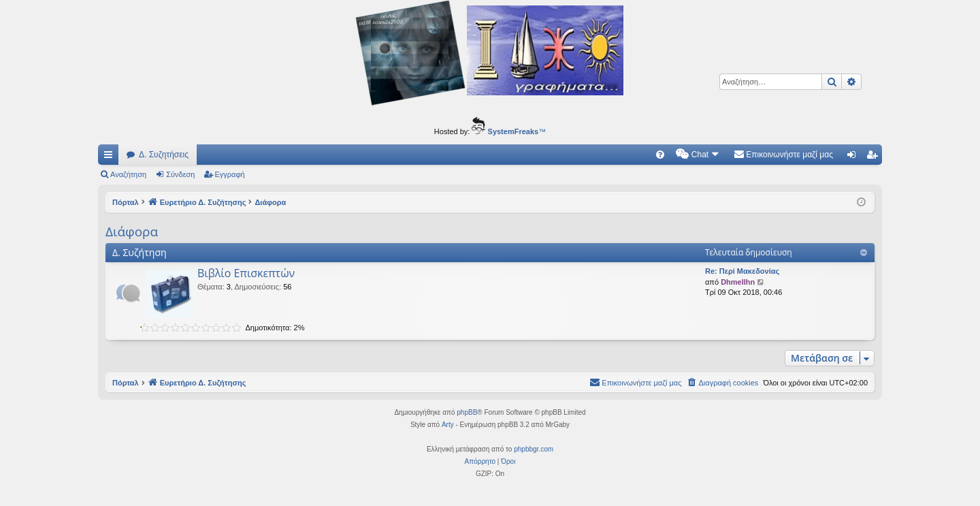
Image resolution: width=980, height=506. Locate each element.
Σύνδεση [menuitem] (854, 157)
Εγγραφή (230, 174)
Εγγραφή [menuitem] (875, 157)
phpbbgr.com (534, 449)
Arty (448, 425)
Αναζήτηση (128, 174)
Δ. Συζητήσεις (164, 155)
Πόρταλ (126, 202)
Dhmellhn (738, 282)
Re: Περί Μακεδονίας (742, 271)
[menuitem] (660, 155)
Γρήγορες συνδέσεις (111, 157)
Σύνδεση (180, 174)
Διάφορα (132, 232)
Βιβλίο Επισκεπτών (246, 273)
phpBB (467, 412)
